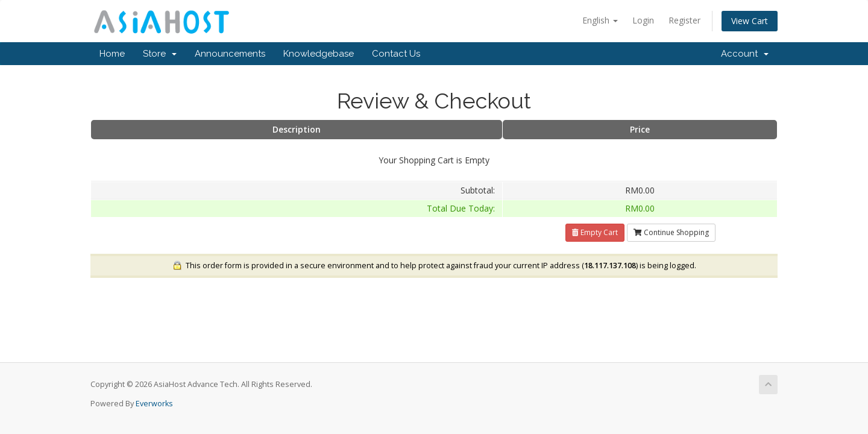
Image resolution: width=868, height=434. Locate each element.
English (600, 20)
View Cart (750, 21)
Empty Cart (595, 232)
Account (745, 54)
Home (112, 54)
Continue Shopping (671, 232)
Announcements (230, 54)
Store (160, 54)
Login (643, 20)
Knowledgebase (319, 54)
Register (684, 20)
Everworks (154, 404)
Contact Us (396, 54)
